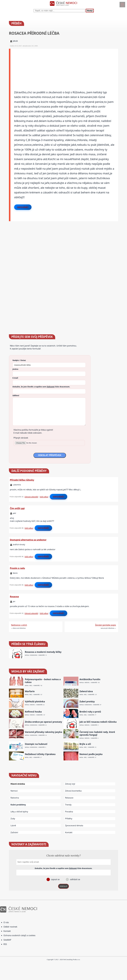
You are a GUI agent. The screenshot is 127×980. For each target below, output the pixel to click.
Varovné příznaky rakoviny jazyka (43, 732)
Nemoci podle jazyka (91, 754)
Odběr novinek (10, 927)
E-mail (15, 378)
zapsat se (55, 879)
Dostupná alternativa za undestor (28, 540)
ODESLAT (63, 886)
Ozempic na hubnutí (36, 744)
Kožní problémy (18, 805)
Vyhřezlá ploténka (35, 702)
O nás (6, 922)
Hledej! (90, 11)
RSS (5, 944)
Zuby (13, 819)
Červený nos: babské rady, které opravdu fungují (97, 733)
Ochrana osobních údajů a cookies (19, 935)
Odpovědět (23, 207)
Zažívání (14, 832)
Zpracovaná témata (74, 825)
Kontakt (69, 832)
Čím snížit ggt (17, 508)
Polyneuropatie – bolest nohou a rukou (43, 681)
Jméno (15, 369)
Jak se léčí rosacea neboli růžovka (98, 722)
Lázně (13, 825)
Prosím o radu (17, 568)
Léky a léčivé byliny (19, 812)
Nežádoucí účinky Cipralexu (40, 754)
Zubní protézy (87, 702)
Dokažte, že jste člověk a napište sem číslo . (41, 387)
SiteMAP (7, 940)
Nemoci (14, 791)
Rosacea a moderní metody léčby (43, 652)
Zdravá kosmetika (73, 791)
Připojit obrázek (21, 438)
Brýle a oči (85, 744)
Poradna (69, 812)
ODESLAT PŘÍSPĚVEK (50, 455)
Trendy (68, 805)
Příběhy (69, 819)
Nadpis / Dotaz (19, 360)
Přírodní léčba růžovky (22, 480)
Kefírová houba (33, 712)
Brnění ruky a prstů (90, 712)
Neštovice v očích (19, 625)
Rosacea (14, 597)
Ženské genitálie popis (106, 625)
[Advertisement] (64, 66)
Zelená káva (86, 691)
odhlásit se (75, 879)
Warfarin (30, 691)
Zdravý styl (70, 784)
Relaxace (69, 798)
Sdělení (16, 395)
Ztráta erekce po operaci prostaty (43, 722)
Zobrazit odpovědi (31, 497)
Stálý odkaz (44, 497)
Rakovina (15, 798)
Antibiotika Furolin (90, 679)
